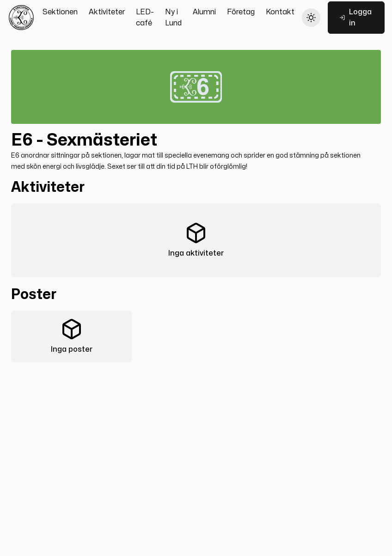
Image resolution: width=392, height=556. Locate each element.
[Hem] (21, 18)
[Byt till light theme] (311, 18)
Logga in (355, 18)
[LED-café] (145, 18)
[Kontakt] (280, 12)
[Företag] (241, 12)
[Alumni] (204, 12)
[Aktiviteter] (107, 12)
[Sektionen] (60, 12)
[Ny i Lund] (173, 18)
